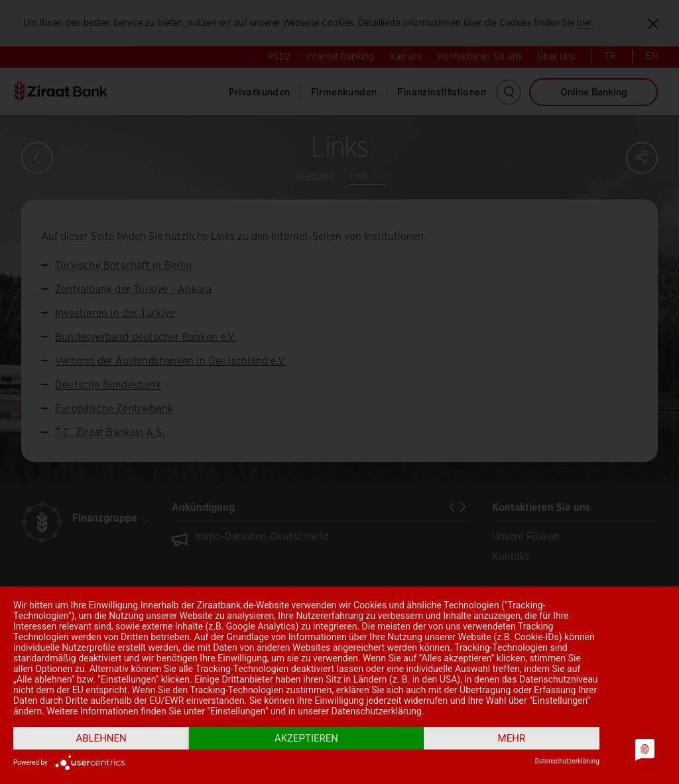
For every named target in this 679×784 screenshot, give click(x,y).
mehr (512, 738)
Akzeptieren (306, 738)
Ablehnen (101, 738)
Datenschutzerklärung (567, 761)
